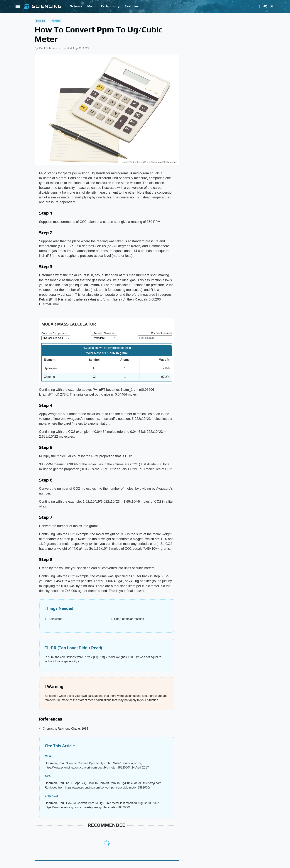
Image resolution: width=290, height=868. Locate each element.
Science (76, 6)
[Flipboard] (266, 6)
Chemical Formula (161, 333)
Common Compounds (54, 333)
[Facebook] (259, 6)
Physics (56, 21)
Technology (110, 6)
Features (132, 6)
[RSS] (272, 6)
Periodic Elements (104, 333)
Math (91, 6)
